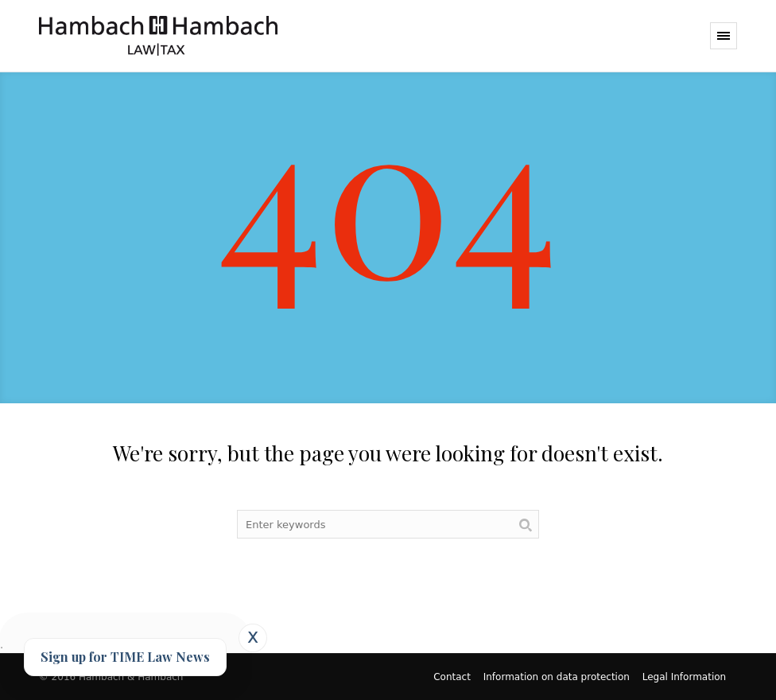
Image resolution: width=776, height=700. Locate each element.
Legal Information (684, 677)
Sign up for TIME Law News (125, 657)
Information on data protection (557, 677)
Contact (452, 677)
